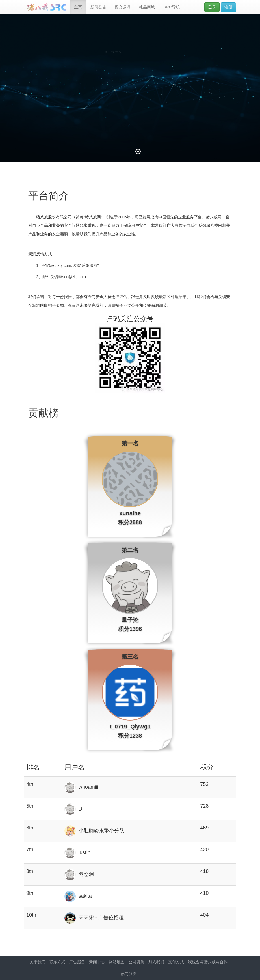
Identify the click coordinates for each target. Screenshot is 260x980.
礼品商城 (147, 7)
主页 (78, 7)
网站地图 (117, 962)
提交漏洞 (123, 7)
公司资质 (136, 962)
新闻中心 (97, 962)
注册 (228, 7)
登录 (212, 7)
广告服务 (77, 962)
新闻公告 (98, 7)
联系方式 (57, 962)
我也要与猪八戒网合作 (208, 962)
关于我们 (38, 962)
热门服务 (129, 974)
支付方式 (176, 962)
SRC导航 (172, 7)
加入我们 (156, 962)
